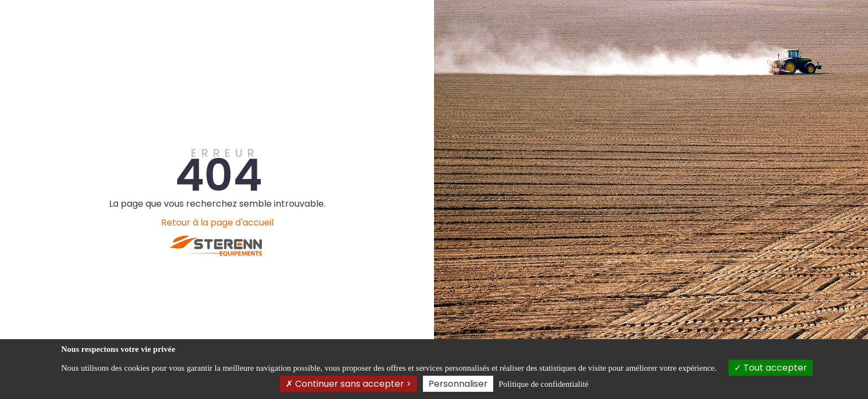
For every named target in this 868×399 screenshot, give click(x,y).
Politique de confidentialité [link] (544, 384)
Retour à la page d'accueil (217, 222)
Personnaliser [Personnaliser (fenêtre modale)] (458, 384)
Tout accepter (771, 368)
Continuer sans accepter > (348, 384)
